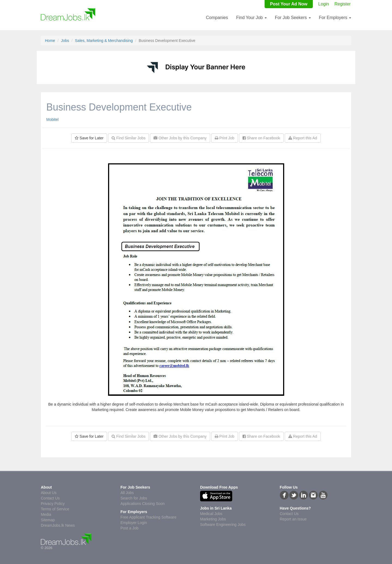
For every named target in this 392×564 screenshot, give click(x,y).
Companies (217, 18)
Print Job (225, 138)
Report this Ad (303, 138)
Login (324, 4)
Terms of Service (55, 509)
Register (342, 4)
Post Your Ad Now (289, 4)
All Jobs (127, 493)
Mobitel (52, 119)
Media (46, 514)
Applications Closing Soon (143, 504)
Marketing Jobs (213, 519)
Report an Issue (293, 519)
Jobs (65, 41)
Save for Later (89, 138)
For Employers (335, 18)
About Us (49, 493)
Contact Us (50, 498)
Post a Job (130, 528)
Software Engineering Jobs (223, 525)
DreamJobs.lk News (58, 525)
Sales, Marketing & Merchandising (104, 41)
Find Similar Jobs (128, 138)
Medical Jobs (211, 514)
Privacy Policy (53, 504)
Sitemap (48, 520)
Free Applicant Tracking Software (148, 517)
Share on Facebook (261, 138)
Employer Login (134, 523)
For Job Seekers (293, 18)
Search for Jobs (134, 498)
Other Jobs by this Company (180, 138)
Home (50, 41)
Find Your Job (251, 18)
